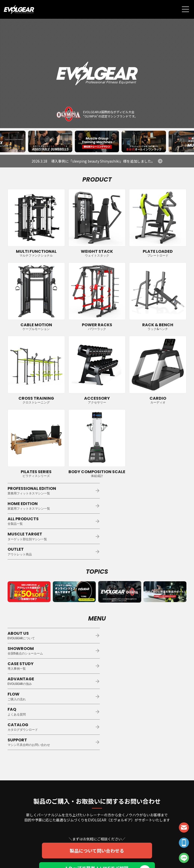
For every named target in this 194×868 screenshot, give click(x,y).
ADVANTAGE (143, 620)
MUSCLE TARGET (143, 506)
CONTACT (184, 827)
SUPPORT (143, 651)
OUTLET (51, 521)
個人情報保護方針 (83, 853)
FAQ (143, 635)
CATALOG (51, 651)
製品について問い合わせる (97, 759)
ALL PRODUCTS (51, 506)
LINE (184, 858)
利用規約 (102, 853)
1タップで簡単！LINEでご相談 (97, 779)
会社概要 (116, 853)
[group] (50, 141)
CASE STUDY (51, 620)
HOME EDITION (143, 491)
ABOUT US (51, 605)
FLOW (51, 635)
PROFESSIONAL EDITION (51, 491)
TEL (184, 843)
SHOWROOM (143, 605)
